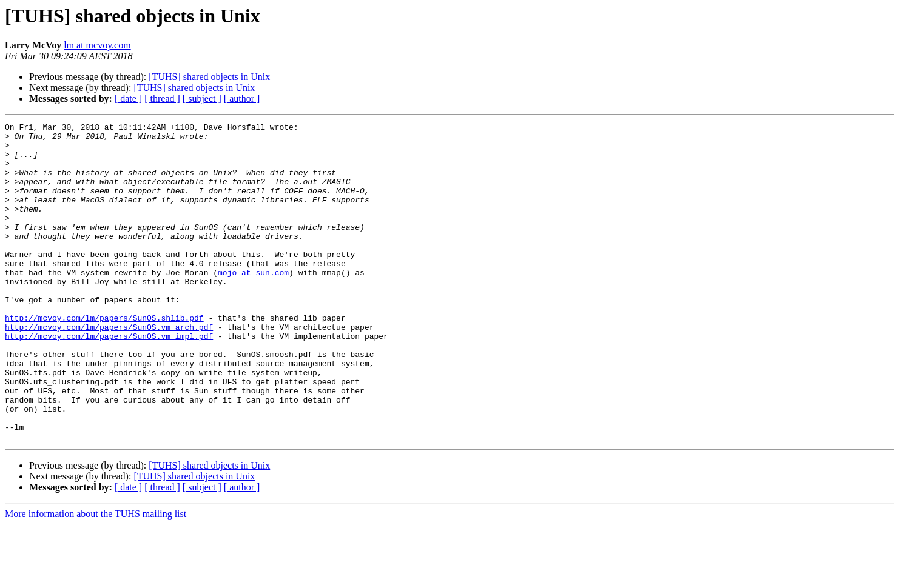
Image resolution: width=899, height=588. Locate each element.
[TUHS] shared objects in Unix (209, 77)
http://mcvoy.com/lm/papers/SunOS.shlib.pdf (104, 358)
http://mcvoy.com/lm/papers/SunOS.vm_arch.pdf (109, 369)
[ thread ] (162, 99)
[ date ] (128, 99)
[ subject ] (202, 99)
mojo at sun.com (253, 303)
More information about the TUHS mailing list (96, 577)
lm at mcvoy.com (97, 45)
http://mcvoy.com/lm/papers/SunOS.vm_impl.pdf (109, 379)
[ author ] (242, 99)
